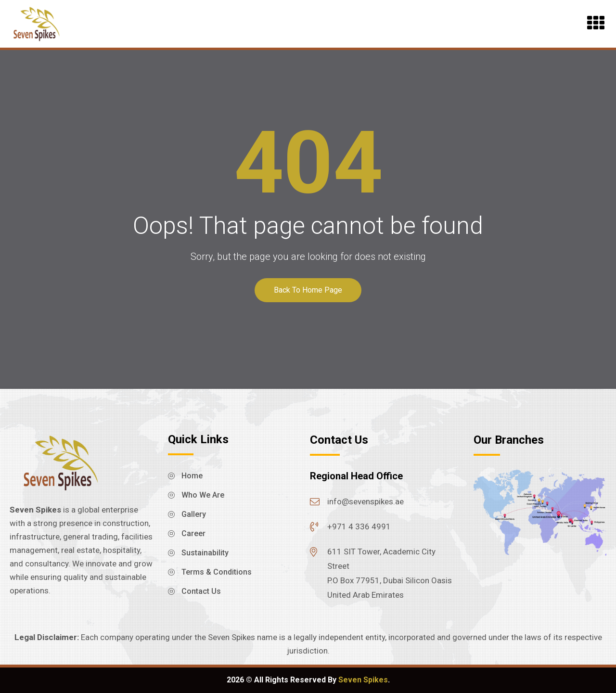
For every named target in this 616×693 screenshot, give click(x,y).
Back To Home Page (308, 290)
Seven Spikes (363, 680)
